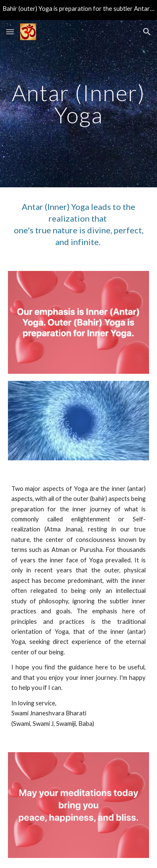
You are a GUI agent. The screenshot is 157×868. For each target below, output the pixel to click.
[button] (10, 32)
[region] (78, 10)
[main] (79, 104)
